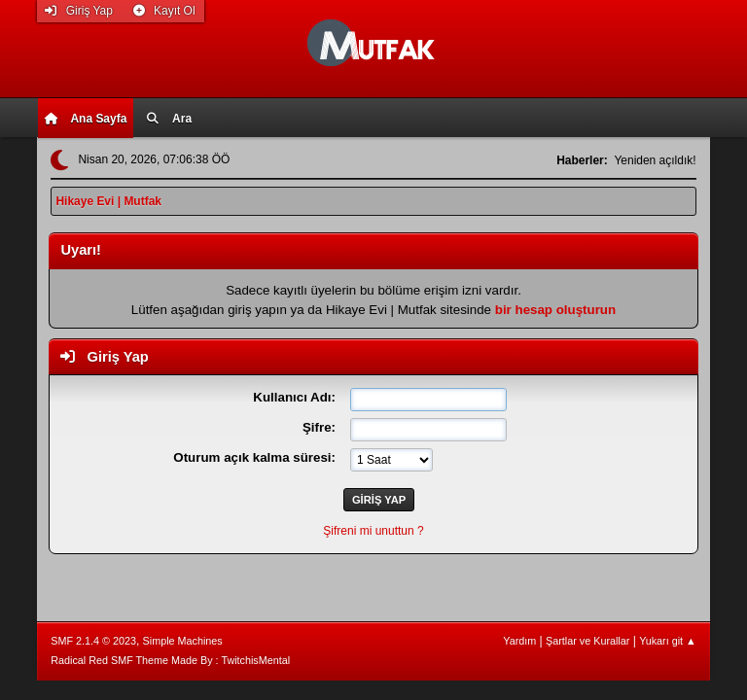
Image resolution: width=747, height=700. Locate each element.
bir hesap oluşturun (555, 310)
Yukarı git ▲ (668, 641)
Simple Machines (183, 641)
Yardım (519, 641)
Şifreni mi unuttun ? (373, 531)
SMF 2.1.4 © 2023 (93, 641)
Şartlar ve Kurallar (587, 641)
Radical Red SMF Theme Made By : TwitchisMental (170, 660)
